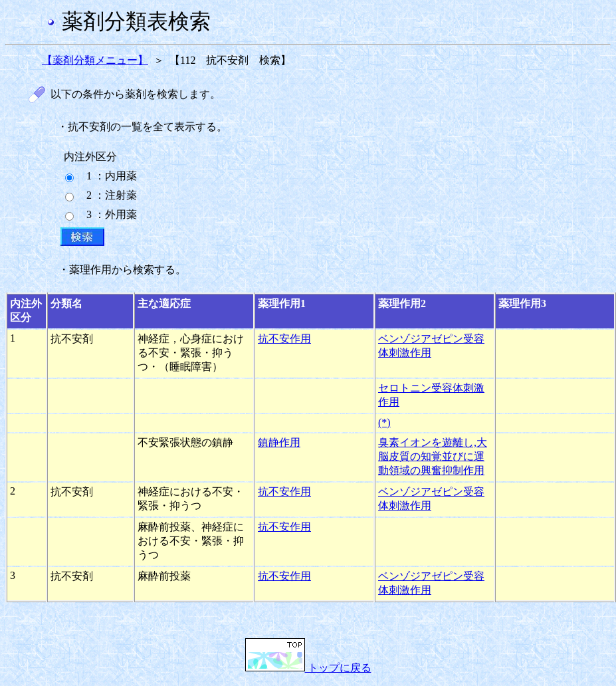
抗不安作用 (284, 339)
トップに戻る (308, 668)
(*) (384, 422)
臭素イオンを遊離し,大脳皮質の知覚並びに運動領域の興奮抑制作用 (433, 456)
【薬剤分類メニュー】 (95, 60)
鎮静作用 (279, 442)
